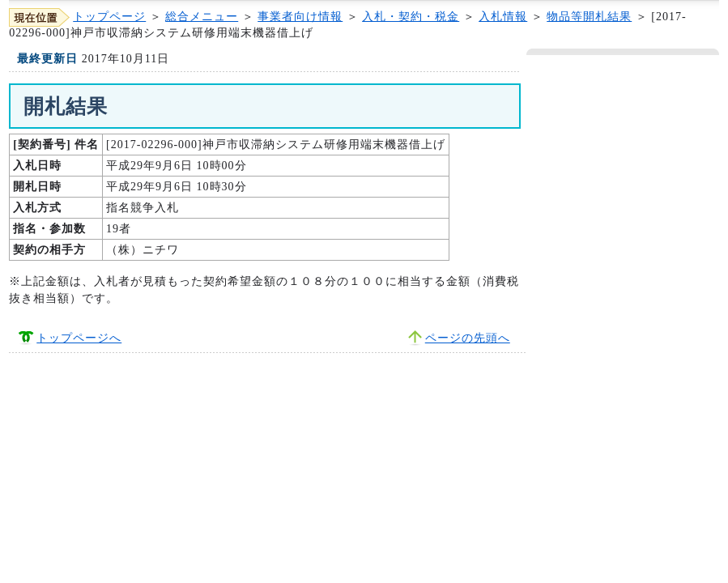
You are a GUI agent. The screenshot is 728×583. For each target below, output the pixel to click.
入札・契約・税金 (411, 17)
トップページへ (79, 338)
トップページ (109, 17)
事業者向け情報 (300, 17)
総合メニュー (202, 17)
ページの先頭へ (468, 338)
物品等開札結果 (589, 17)
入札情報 (503, 17)
